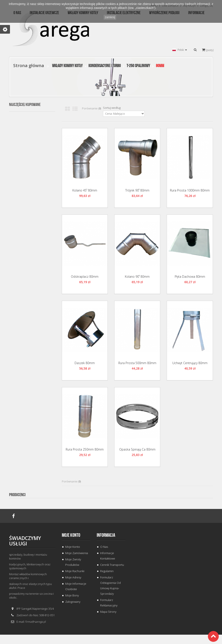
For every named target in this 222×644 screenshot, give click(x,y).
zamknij (110, 17)
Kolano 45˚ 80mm (85, 190)
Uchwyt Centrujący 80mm (190, 363)
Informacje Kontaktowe (108, 556)
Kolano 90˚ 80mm (137, 277)
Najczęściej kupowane (25, 105)
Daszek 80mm (85, 363)
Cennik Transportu (112, 565)
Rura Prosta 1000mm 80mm (190, 190)
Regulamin (107, 571)
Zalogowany (73, 602)
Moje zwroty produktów (73, 562)
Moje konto (71, 535)
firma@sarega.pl (36, 622)
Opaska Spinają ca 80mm (137, 449)
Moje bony (72, 595)
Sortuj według (112, 108)
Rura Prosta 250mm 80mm (85, 449)
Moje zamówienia (77, 553)
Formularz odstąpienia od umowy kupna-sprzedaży (110, 585)
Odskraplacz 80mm (85, 277)
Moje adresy (73, 577)
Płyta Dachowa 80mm (190, 277)
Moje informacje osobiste (76, 586)
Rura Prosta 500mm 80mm (137, 363)
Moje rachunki (75, 571)
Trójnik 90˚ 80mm (137, 190)
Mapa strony (108, 612)
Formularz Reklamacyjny (109, 603)
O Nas (104, 547)
